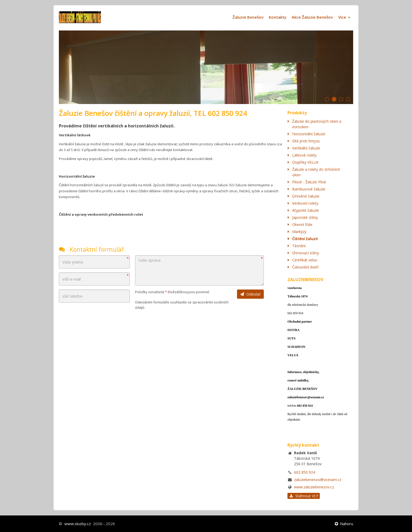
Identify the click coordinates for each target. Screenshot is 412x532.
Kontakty (278, 17)
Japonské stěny (305, 217)
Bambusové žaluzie (309, 189)
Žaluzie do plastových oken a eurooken (317, 124)
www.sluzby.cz (78, 524)
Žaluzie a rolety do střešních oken (316, 172)
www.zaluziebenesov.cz (314, 487)
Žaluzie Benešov (248, 17)
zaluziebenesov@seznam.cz (318, 480)
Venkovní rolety (305, 203)
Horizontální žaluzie (309, 134)
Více (342, 17)
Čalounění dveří (305, 267)
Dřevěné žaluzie (306, 196)
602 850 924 (305, 472)
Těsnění (299, 246)
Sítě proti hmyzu (306, 141)
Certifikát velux (305, 260)
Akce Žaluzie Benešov (312, 17)
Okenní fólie (302, 224)
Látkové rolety (304, 155)
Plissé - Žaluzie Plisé (309, 182)
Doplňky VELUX (305, 162)
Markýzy (299, 232)
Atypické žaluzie (306, 210)
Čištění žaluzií (305, 239)
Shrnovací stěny (306, 253)
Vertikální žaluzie (306, 148)
